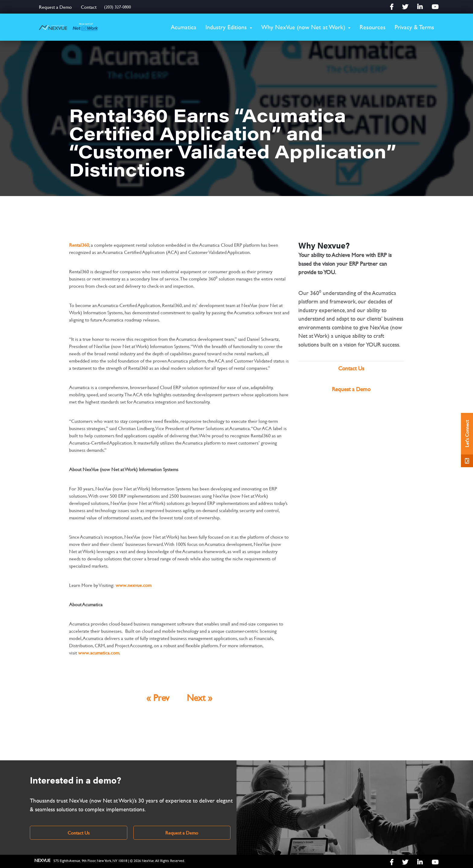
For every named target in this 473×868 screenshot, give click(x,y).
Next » (200, 698)
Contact (89, 7)
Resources (373, 27)
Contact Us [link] (79, 833)
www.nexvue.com (133, 585)
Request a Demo (55, 7)
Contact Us (351, 368)
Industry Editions (226, 27)
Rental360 (79, 245)
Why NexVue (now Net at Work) (303, 27)
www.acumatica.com (99, 653)
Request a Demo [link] (182, 833)
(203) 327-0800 (117, 7)
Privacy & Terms (414, 27)
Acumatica (184, 27)
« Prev (158, 698)
